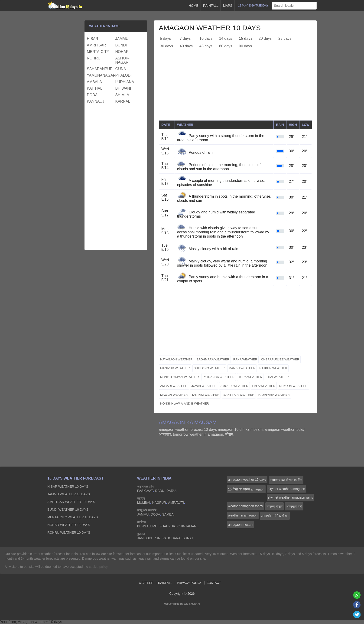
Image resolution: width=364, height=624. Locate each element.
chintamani (187, 526)
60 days (226, 46)
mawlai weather (174, 395)
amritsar (96, 45)
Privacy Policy (189, 583)
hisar (93, 39)
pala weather (264, 386)
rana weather (245, 359)
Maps (228, 6)
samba (168, 514)
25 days (285, 38)
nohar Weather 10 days (69, 525)
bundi (121, 45)
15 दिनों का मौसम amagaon (246, 489)
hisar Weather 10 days (68, 487)
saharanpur (100, 69)
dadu (160, 491)
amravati (176, 503)
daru (171, 491)
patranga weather (219, 377)
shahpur (167, 526)
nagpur (159, 503)
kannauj (96, 101)
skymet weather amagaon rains (291, 497)
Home (194, 6)
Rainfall (211, 6)
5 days (165, 38)
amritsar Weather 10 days (71, 502)
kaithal (95, 88)
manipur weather (175, 368)
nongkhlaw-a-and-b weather (185, 403)
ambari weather (174, 386)
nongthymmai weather (180, 377)
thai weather (277, 377)
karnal (123, 101)
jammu (122, 39)
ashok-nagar (122, 60)
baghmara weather (213, 359)
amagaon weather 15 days (247, 480)
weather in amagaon (243, 515)
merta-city (98, 52)
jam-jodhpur (149, 538)
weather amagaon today (245, 506)
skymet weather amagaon (286, 489)
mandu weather (242, 368)
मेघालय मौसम (275, 506)
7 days (185, 38)
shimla (122, 95)
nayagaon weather (176, 359)
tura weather (250, 377)
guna (121, 69)
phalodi (123, 75)
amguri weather (234, 386)
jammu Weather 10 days (69, 494)
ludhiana (125, 82)
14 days (226, 38)
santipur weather (239, 395)
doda (92, 95)
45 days (206, 46)
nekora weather (293, 386)
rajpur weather (273, 368)
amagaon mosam (240, 525)
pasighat (145, 491)
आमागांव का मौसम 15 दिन (286, 480)
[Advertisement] (235, 88)
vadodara (172, 538)
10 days (206, 38)
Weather (146, 583)
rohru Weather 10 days (69, 533)
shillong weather (209, 368)
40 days (186, 46)
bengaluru (147, 526)
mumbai (144, 503)
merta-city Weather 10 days (73, 517)
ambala (94, 82)
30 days (166, 46)
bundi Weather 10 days (68, 510)
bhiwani (123, 88)
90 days (245, 46)
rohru (94, 58)
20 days (265, 38)
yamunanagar (101, 75)
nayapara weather (274, 395)
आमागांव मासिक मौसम (275, 516)
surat (188, 538)
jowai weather (204, 386)
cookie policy (98, 567)
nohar (122, 52)
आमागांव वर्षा (294, 506)
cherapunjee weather (280, 359)
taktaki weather (205, 395)
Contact (214, 583)
